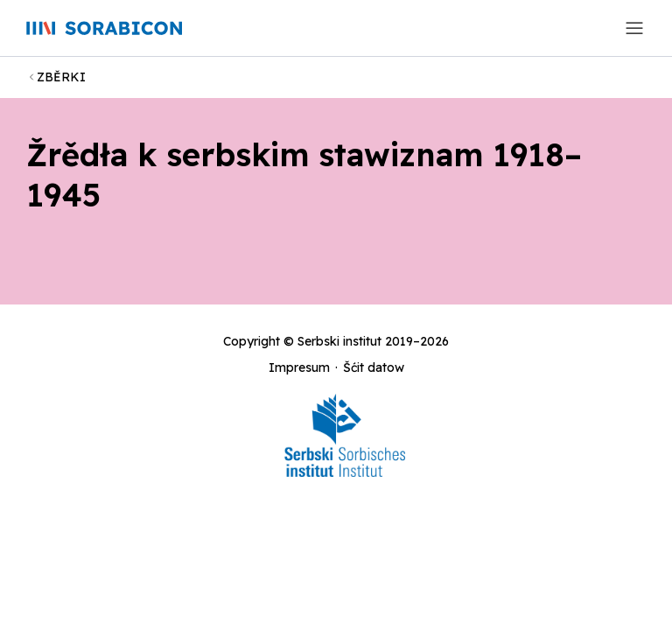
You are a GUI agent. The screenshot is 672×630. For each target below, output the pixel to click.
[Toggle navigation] (634, 28)
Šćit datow (374, 367)
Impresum (299, 367)
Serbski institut (339, 341)
